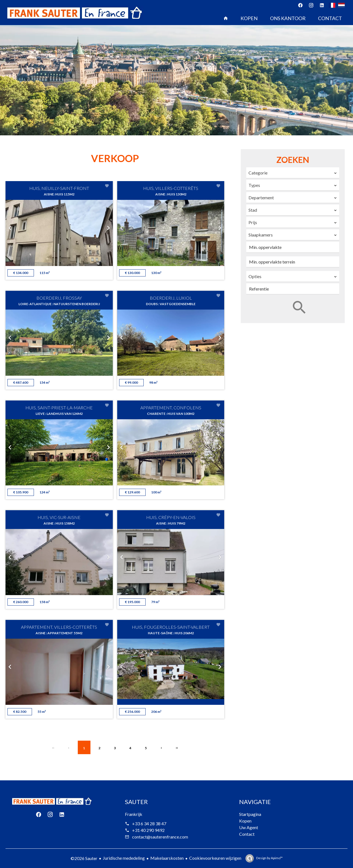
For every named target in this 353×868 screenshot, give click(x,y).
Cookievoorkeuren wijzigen (215, 858)
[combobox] (293, 173)
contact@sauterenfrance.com (160, 837)
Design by (269, 858)
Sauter (136, 802)
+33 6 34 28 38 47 (149, 823)
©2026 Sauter (84, 858)
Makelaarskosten (167, 858)
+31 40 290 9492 (148, 830)
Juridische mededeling (124, 858)
